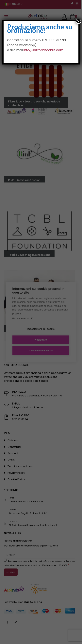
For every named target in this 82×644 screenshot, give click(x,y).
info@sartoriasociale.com (43, 50)
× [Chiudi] (78, 21)
